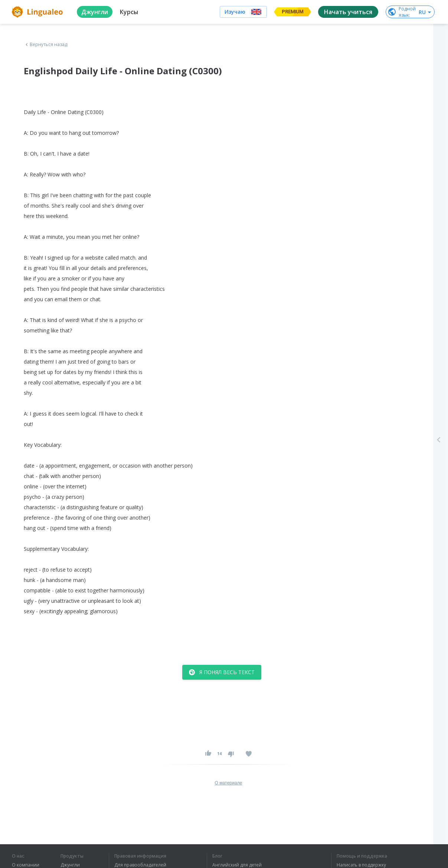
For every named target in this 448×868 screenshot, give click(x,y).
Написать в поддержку (361, 865)
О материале (228, 783)
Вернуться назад (46, 45)
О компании (26, 865)
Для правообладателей (140, 865)
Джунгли (70, 865)
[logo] (38, 12)
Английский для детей (237, 865)
